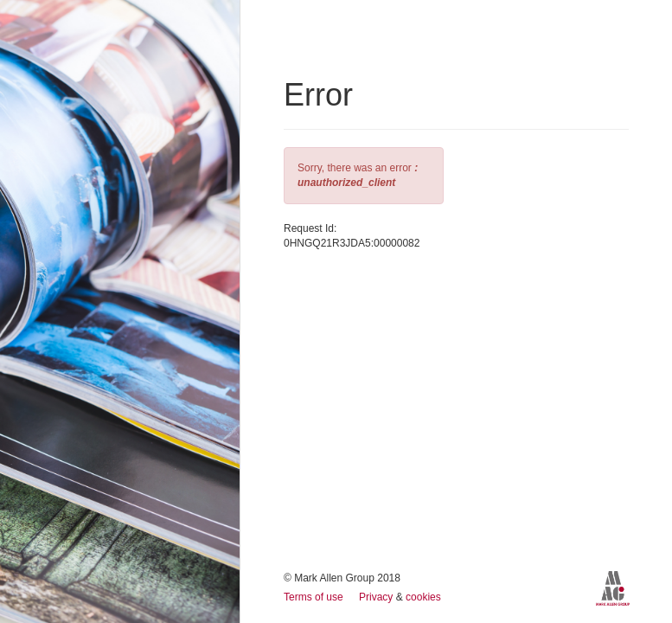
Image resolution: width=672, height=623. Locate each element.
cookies (423, 597)
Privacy (378, 597)
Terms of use (315, 597)
